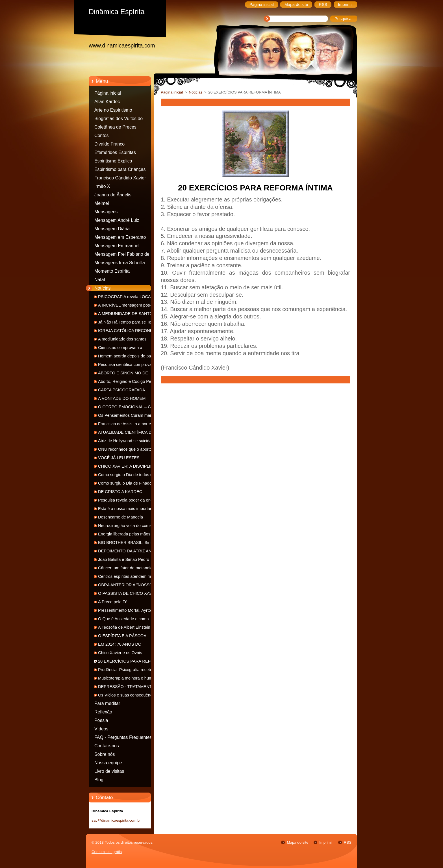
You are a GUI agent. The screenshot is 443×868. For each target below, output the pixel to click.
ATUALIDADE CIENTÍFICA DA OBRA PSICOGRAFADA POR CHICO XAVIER (126, 433)
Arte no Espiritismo (113, 110)
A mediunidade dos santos (122, 339)
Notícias (103, 288)
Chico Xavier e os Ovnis (120, 653)
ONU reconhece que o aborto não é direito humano (129, 450)
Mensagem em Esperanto (120, 237)
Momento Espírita (112, 271)
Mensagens (106, 212)
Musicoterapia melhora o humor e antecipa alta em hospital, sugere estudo (129, 679)
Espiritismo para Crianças (120, 169)
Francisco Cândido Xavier (120, 178)
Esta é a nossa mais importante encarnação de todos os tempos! (128, 510)
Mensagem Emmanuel (117, 246)
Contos (101, 135)
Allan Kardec (107, 102)
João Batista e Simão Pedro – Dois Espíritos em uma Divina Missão (130, 560)
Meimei (102, 203)
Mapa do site (297, 842)
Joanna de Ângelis (113, 195)
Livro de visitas (109, 771)
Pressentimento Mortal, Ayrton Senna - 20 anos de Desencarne (128, 611)
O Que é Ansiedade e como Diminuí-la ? (123, 620)
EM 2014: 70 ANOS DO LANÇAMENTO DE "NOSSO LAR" (130, 645)
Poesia (101, 720)
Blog (99, 780)
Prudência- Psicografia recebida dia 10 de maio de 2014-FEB (127, 671)
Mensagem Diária (112, 229)
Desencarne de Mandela (120, 517)
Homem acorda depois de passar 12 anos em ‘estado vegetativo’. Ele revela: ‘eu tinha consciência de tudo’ (130, 357)
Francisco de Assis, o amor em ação (126, 425)
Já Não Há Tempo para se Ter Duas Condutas (125, 323)
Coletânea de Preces (115, 127)
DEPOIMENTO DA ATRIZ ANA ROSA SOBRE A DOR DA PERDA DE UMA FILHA (129, 552)
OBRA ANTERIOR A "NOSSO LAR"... (125, 586)
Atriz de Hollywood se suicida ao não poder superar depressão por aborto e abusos (129, 442)
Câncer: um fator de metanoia (125, 568)
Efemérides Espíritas (115, 152)
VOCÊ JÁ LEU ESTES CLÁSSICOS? (119, 459)
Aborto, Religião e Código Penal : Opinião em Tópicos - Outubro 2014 (129, 382)
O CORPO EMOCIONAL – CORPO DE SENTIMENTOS (131, 408)
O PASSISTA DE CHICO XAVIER (129, 593)
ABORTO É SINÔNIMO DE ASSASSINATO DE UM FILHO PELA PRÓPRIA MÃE (126, 374)
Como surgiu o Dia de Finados (126, 483)
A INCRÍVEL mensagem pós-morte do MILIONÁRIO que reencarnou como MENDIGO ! (130, 306)
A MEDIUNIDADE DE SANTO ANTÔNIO (125, 315)
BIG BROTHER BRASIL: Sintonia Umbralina (129, 543)
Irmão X (102, 186)
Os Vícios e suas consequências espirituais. (128, 696)
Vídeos (101, 729)
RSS (348, 842)
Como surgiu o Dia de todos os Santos (126, 476)
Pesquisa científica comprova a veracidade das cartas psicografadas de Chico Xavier (127, 365)
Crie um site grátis (107, 852)
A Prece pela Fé (113, 602)
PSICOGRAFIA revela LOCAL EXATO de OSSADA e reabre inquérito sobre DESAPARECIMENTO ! (126, 298)
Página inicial (108, 93)
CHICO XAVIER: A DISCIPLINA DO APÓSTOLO (127, 467)
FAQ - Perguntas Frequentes (123, 737)
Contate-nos (107, 746)
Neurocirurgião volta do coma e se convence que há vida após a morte (129, 527)
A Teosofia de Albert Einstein (124, 627)
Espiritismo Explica (113, 161)
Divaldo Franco (109, 144)
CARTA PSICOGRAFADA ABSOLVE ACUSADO (122, 391)
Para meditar (107, 703)
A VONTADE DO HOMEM (122, 398)
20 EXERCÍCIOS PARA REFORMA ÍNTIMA (130, 662)
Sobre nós (105, 754)
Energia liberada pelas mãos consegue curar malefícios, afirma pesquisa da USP (129, 535)
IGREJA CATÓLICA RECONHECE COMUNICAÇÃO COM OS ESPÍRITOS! (130, 332)
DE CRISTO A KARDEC (120, 492)
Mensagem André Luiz (117, 220)
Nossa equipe (108, 763)
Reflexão (103, 712)
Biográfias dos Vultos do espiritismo (119, 120)
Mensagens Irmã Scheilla (120, 263)
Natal (100, 280)
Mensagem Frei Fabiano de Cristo (122, 255)
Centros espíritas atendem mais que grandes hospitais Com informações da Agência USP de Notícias (128, 577)
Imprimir (326, 842)
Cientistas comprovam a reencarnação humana (120, 349)
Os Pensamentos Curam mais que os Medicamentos (130, 416)
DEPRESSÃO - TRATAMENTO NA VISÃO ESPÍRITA (130, 688)
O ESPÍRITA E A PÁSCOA (122, 636)
